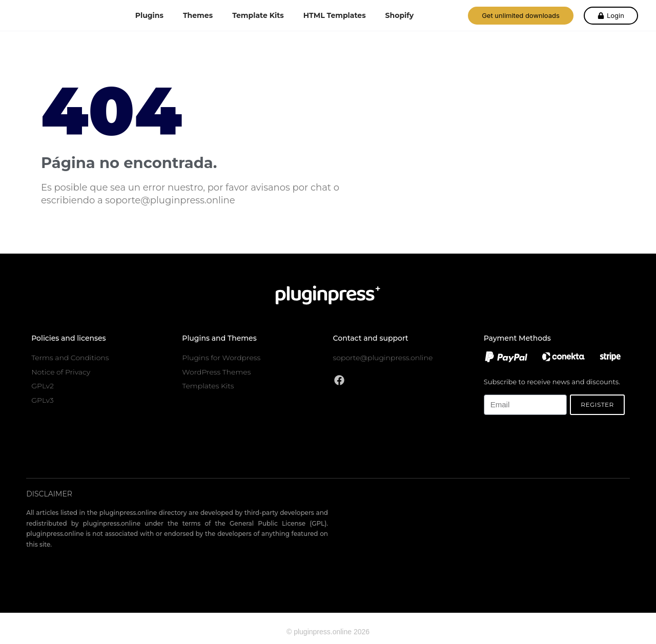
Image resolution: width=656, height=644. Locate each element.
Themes (198, 15)
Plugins (149, 15)
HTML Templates (335, 15)
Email (492, 389)
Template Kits (258, 15)
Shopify (400, 15)
